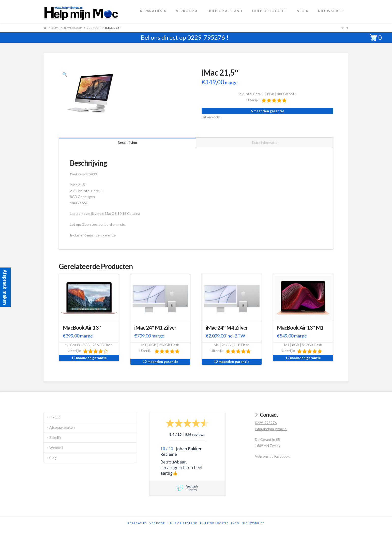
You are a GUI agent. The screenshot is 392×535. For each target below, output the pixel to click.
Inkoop (55, 417)
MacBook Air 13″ (82, 328)
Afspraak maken (62, 427)
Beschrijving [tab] (127, 142)
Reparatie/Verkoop (67, 28)
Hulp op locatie (214, 523)
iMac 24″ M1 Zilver (155, 328)
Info (235, 523)
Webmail (56, 448)
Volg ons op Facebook (272, 456)
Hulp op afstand (183, 523)
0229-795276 (206, 37)
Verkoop (94, 28)
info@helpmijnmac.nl (271, 429)
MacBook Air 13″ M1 (300, 328)
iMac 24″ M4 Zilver (227, 328)
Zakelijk (55, 437)
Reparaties (137, 523)
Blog (53, 458)
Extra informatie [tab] (265, 142)
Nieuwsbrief (253, 523)
